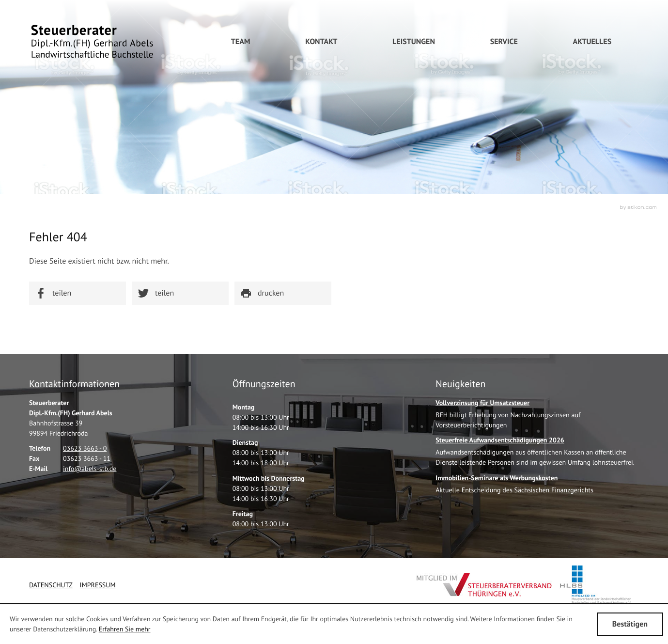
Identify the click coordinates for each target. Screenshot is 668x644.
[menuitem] (321, 42)
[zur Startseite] (92, 41)
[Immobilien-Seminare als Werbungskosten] (514, 487)
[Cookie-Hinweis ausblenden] (630, 624)
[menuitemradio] (241, 42)
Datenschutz (51, 585)
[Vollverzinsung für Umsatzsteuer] (537, 417)
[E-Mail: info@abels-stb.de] (90, 469)
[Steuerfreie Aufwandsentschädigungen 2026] (537, 454)
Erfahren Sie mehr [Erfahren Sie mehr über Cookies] (125, 629)
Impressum (98, 585)
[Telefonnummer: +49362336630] (85, 448)
